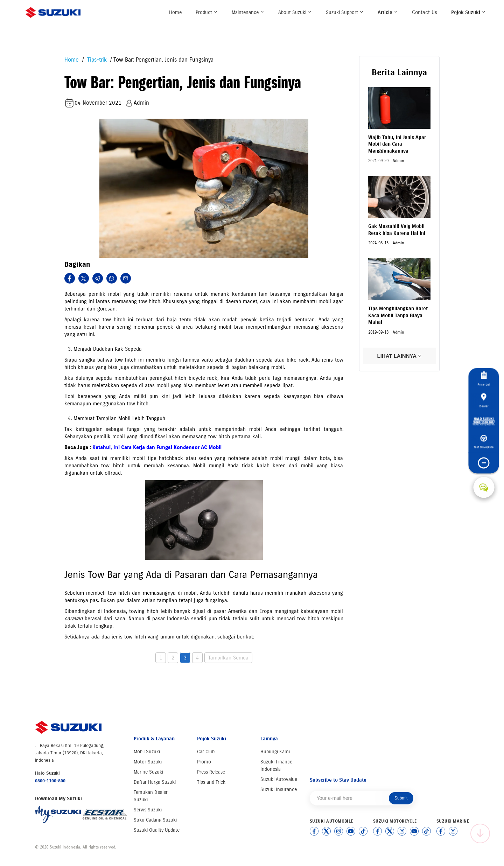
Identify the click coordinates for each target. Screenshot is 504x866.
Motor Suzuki (148, 762)
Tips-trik (96, 60)
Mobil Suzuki (147, 752)
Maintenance (248, 12)
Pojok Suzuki (468, 12)
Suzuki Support (345, 12)
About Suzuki (295, 12)
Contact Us (425, 12)
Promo (204, 762)
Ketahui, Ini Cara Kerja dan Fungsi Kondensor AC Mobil (157, 447)
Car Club (206, 752)
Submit (401, 798)
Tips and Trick (211, 782)
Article (388, 12)
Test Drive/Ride (484, 442)
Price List (484, 379)
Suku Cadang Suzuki (155, 820)
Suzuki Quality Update (157, 830)
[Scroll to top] (480, 833)
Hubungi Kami (275, 752)
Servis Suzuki (148, 810)
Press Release (211, 772)
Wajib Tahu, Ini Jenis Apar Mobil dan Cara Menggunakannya (397, 144)
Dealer (484, 400)
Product (207, 12)
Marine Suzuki (148, 772)
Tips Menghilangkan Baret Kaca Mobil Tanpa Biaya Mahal (398, 315)
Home (175, 12)
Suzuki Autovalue (279, 779)
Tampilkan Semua (228, 658)
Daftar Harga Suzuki (155, 782)
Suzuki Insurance (279, 790)
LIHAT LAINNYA (399, 356)
